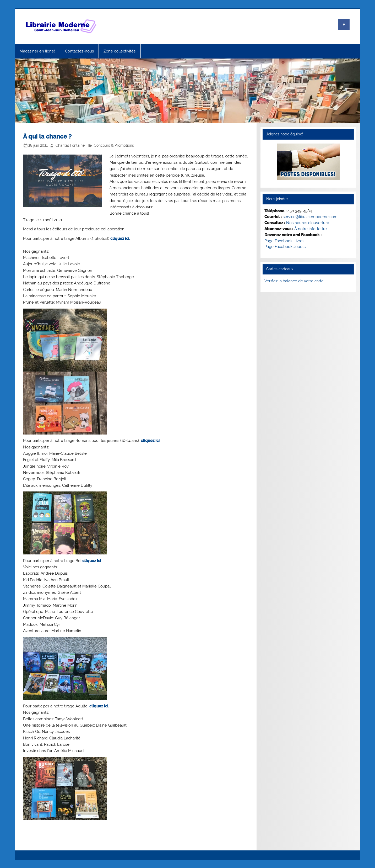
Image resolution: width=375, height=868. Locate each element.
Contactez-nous (79, 51)
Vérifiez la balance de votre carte (294, 281)
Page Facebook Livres (284, 241)
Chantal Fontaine (70, 145)
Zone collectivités (119, 51)
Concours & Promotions (114, 145)
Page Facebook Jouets (285, 247)
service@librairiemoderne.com (310, 217)
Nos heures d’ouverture (308, 223)
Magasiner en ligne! (37, 51)
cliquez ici (150, 441)
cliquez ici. (120, 239)
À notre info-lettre (311, 229)
